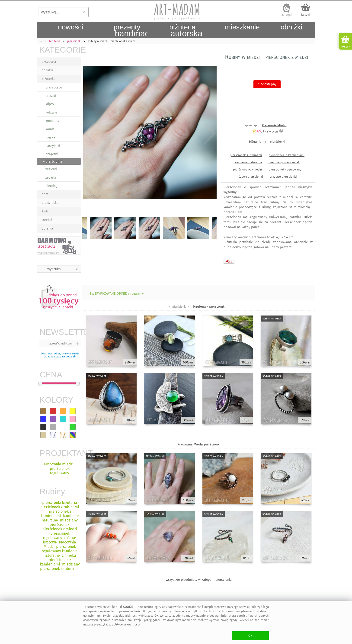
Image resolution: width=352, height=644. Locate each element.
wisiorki (51, 169)
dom (45, 194)
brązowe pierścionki (283, 177)
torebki (47, 220)
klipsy (50, 104)
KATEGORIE (60, 50)
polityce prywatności (126, 624)
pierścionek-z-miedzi (248, 169)
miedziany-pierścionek (284, 162)
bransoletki (54, 87)
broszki (51, 96)
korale (50, 129)
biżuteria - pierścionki (209, 307)
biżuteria (48, 79)
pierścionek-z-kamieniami (286, 155)
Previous (90, 133)
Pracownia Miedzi (274, 125)
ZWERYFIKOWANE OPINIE (117, 294)
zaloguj (287, 15)
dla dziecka (50, 203)
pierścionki (278, 142)
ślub (45, 211)
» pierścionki (52, 162)
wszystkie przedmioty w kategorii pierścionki (199, 580)
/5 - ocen (265, 131)
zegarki (51, 178)
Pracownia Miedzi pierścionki (199, 444)
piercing (51, 186)
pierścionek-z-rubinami (246, 155)
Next (209, 133)
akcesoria (49, 62)
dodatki (47, 70)
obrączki (52, 154)
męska (50, 137)
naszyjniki (53, 146)
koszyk (306, 15)
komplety (52, 121)
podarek (70, 357)
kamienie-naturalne (248, 162)
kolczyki (51, 112)
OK (250, 636)
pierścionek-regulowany (285, 169)
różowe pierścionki (250, 177)
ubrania (47, 229)
